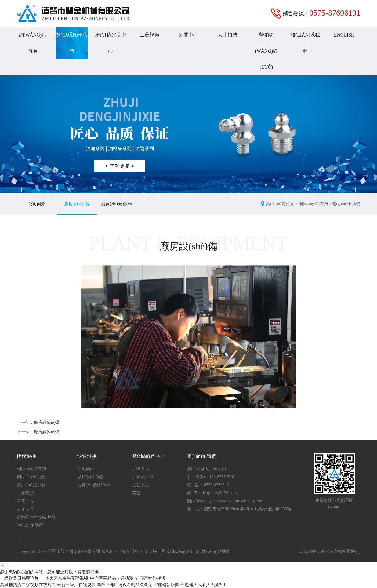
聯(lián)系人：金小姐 (206, 469)
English (344, 35)
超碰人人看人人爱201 (205, 585)
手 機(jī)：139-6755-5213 (211, 477)
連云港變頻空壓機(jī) (340, 551)
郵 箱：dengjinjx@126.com (212, 493)
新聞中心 (189, 35)
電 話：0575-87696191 (209, 485)
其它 (136, 493)
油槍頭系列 (143, 477)
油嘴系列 (141, 469)
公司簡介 (37, 204)
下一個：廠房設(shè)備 (38, 432)
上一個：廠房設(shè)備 (38, 422)
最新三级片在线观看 (76, 585)
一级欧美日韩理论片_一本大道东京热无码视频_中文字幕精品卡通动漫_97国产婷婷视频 (83, 578)
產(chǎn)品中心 (111, 43)
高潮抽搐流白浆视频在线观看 (28, 585)
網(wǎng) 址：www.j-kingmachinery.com (225, 501)
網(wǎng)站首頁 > (315, 204)
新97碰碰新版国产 (166, 585)
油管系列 (141, 485)
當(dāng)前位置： (282, 204)
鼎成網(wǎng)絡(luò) (180, 551)
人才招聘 (227, 35)
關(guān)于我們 (72, 43)
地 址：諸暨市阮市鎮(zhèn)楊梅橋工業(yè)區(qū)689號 (239, 509)
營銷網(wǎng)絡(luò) (267, 51)
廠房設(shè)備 (77, 204)
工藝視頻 (150, 35)
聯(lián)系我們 (305, 43)
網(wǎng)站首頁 (33, 43)
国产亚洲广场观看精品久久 (122, 585)
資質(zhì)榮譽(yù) (117, 204)
